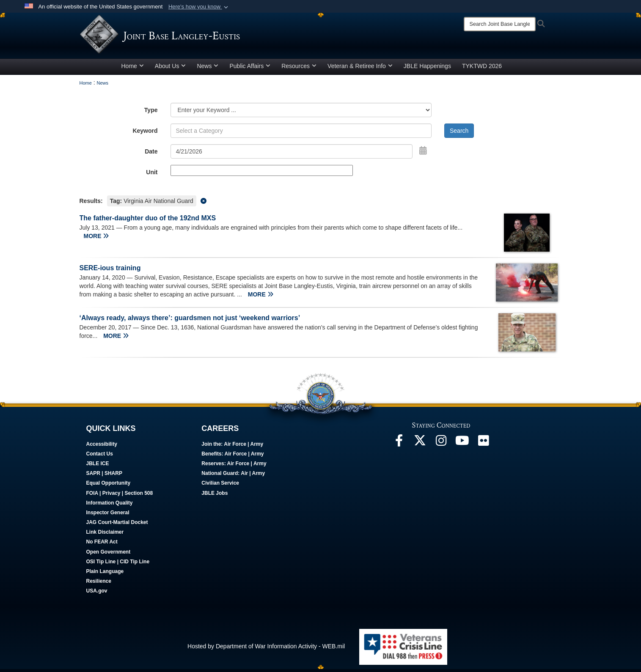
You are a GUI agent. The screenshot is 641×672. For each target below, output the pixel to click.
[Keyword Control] (301, 134)
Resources (299, 69)
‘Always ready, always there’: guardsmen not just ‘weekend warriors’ (190, 321)
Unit (152, 175)
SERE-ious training (110, 271)
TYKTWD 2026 (482, 69)
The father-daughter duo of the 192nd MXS (148, 221)
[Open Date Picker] (423, 154)
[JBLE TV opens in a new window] (462, 446)
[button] (199, 7)
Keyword (145, 134)
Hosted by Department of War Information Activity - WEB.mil (266, 649)
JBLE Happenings (427, 69)
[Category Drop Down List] (301, 113)
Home (133, 69)
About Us (171, 69)
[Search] (500, 24)
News (208, 69)
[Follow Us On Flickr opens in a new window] (484, 446)
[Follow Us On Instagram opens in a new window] (441, 446)
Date (151, 154)
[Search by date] (292, 154)
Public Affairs (250, 69)
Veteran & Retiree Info (360, 69)
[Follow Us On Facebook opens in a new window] (399, 446)
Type (151, 113)
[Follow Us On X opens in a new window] (420, 446)
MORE (96, 239)
